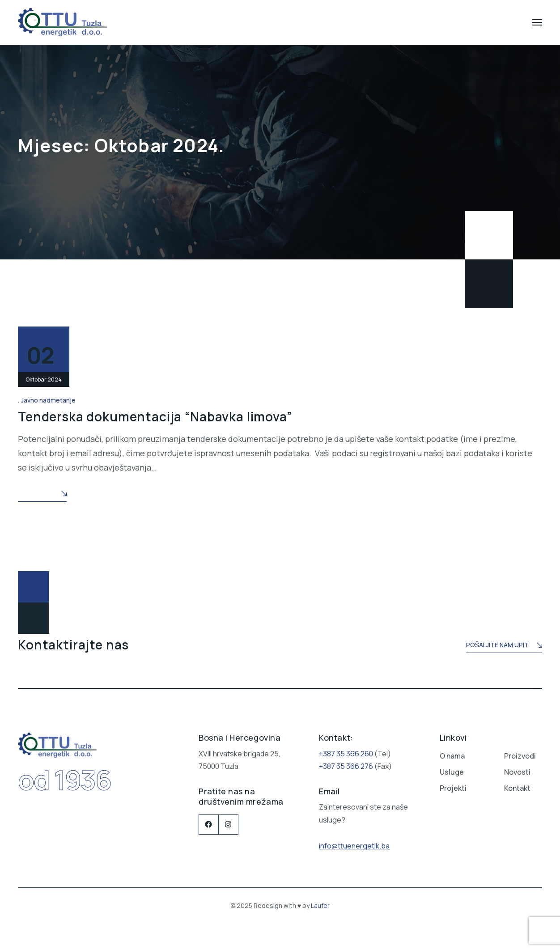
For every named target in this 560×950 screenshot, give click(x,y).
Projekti (453, 788)
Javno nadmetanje (48, 400)
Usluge (452, 772)
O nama (452, 756)
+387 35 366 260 (346, 754)
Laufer (320, 905)
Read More (42, 494)
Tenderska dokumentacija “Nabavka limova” (155, 416)
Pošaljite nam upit (504, 646)
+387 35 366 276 (346, 766)
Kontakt (517, 788)
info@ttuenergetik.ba (354, 846)
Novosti (517, 772)
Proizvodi (520, 756)
